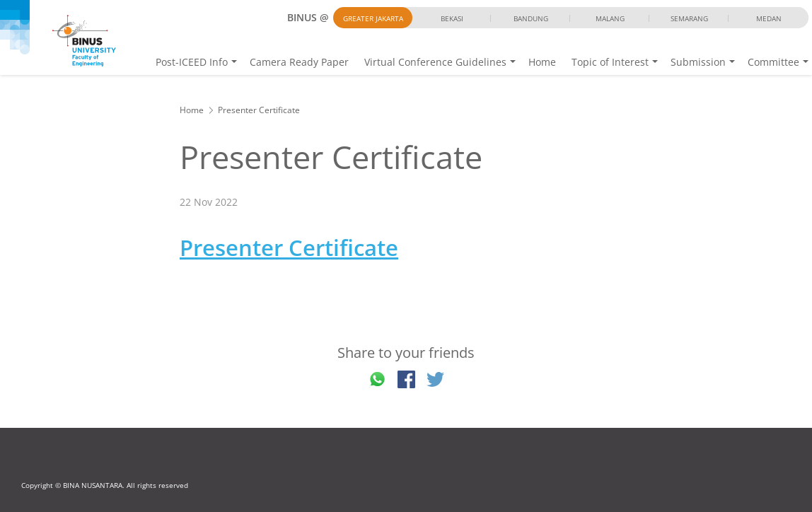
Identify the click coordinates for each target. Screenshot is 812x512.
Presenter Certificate (289, 248)
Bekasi (452, 18)
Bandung (531, 18)
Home (542, 62)
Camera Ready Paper (299, 62)
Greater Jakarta (373, 18)
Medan (769, 18)
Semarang (689, 18)
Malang (610, 18)
